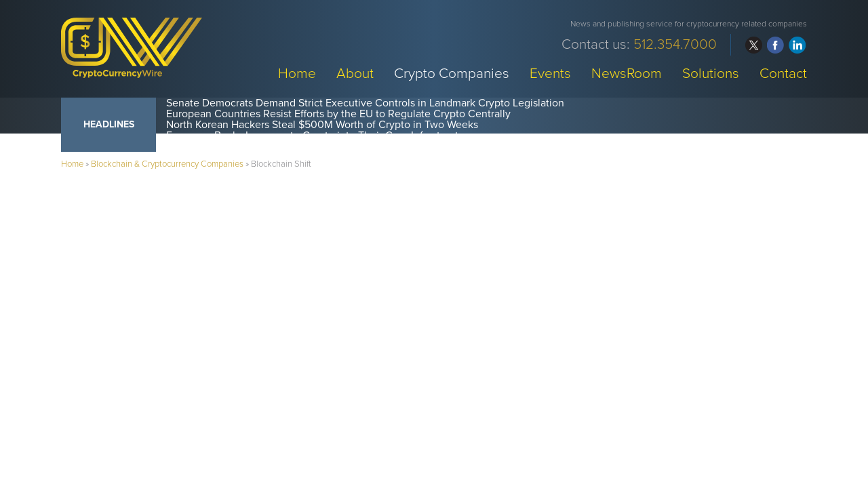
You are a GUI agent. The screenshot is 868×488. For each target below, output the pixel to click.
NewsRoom (627, 73)
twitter (754, 45)
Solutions (711, 73)
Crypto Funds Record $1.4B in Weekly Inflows (273, 146)
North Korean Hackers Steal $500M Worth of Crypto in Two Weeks (322, 125)
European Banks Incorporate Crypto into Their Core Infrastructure (320, 136)
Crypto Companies (452, 73)
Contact (783, 73)
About (355, 73)
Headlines (109, 124)
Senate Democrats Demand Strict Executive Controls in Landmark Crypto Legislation (365, 103)
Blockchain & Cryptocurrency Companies (167, 164)
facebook (775, 45)
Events (550, 73)
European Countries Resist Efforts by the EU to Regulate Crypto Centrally (338, 114)
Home (297, 73)
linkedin (797, 45)
